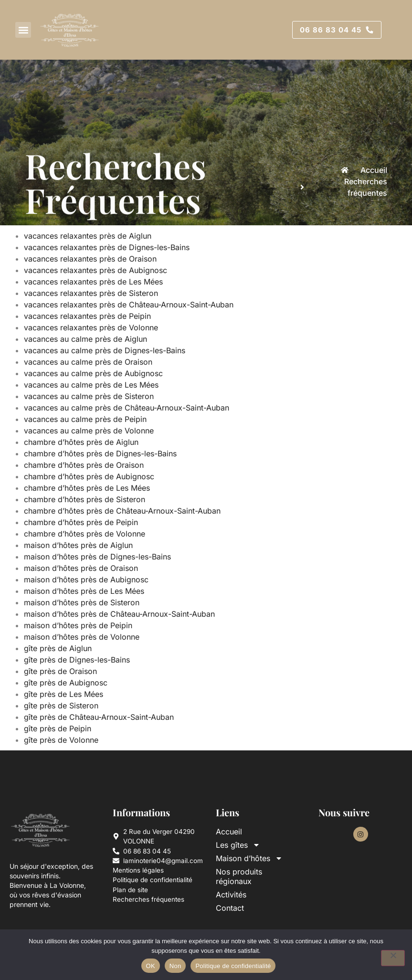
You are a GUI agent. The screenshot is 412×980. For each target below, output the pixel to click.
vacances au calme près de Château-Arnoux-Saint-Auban (128, 408)
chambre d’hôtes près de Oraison (85, 465)
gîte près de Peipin (59, 728)
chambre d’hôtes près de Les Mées (88, 488)
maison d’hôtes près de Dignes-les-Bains (99, 557)
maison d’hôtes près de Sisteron (83, 602)
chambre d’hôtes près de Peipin (82, 522)
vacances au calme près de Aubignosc (95, 373)
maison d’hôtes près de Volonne (83, 637)
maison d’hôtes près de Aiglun (79, 545)
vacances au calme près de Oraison (89, 362)
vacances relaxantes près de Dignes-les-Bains (108, 247)
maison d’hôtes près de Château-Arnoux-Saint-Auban (121, 614)
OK (151, 966)
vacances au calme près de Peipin (86, 419)
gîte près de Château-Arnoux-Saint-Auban (100, 717)
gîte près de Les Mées (65, 694)
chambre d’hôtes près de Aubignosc (90, 476)
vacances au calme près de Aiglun (87, 339)
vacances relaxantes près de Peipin (89, 316)
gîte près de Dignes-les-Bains (78, 660)
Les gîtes (238, 845)
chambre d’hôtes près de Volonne (86, 534)
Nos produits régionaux (239, 876)
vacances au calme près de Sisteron (90, 396)
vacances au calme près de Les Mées (92, 385)
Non (175, 966)
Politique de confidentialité (233, 966)
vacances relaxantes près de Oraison (91, 259)
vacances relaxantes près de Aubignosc (97, 270)
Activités (231, 895)
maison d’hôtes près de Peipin (79, 625)
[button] (23, 30)
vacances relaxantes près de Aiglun (89, 236)
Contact (230, 908)
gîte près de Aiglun (59, 648)
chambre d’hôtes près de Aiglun (82, 442)
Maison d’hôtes (249, 858)
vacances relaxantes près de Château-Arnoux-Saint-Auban (130, 305)
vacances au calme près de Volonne (90, 431)
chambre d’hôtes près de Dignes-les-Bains (101, 453)
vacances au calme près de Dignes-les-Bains (106, 350)
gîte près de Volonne (62, 740)
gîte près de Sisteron (62, 706)
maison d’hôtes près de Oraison (82, 568)
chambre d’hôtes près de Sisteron (86, 499)
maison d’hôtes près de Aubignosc (87, 580)
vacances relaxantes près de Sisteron (92, 293)
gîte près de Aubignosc (67, 683)
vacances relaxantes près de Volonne (92, 327)
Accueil (229, 832)
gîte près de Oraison (62, 671)
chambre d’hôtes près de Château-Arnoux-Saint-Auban (123, 511)
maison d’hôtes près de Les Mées (85, 591)
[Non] (393, 958)
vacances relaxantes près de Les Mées (95, 282)
